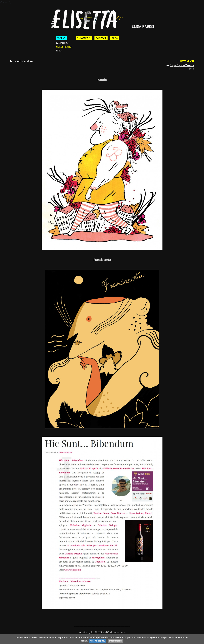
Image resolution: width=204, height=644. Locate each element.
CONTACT (101, 38)
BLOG (115, 38)
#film (59, 51)
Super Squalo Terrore (182, 65)
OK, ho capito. (98, 641)
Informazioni (116, 641)
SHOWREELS (84, 38)
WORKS (61, 38)
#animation (63, 43)
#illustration (65, 47)
